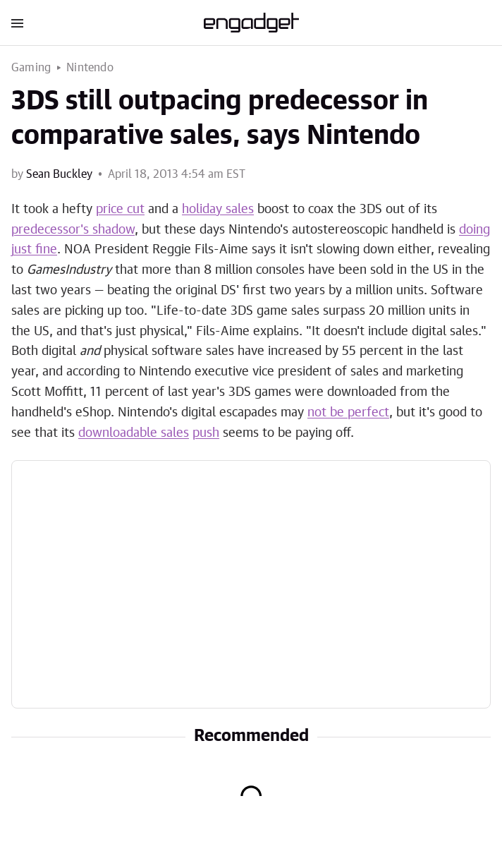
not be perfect (348, 413)
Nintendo (90, 68)
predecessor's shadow (73, 230)
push (206, 433)
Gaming (31, 68)
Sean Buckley (59, 174)
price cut (120, 210)
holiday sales (218, 210)
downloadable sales (134, 433)
